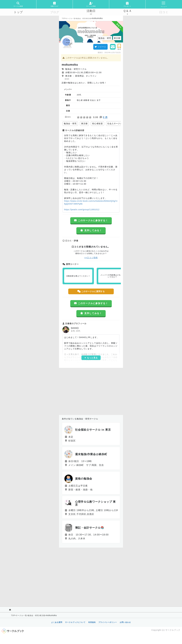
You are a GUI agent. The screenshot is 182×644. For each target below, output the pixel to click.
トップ (18, 12)
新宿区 (67, 79)
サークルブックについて (75, 622)
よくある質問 (57, 622)
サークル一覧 (71, 18)
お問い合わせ (125, 622)
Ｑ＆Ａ (127, 11)
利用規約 (92, 622)
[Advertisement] (91, 391)
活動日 (91, 11)
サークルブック (173, 630)
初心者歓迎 (97, 124)
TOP (63, 18)
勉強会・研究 (81, 18)
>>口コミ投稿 (91, 258)
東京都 (89, 18)
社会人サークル (115, 124)
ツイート (100, 47)
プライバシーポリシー (108, 622)
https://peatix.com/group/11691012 (82, 210)
